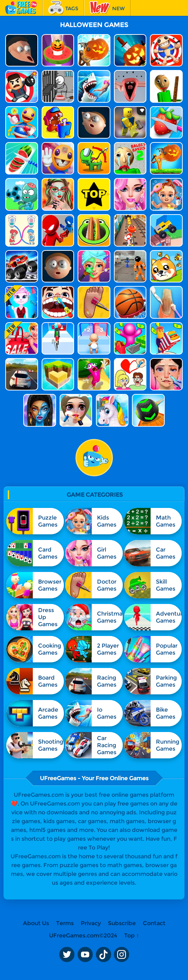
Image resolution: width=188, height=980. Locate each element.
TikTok (103, 955)
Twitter (67, 955)
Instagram (122, 955)
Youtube (85, 955)
